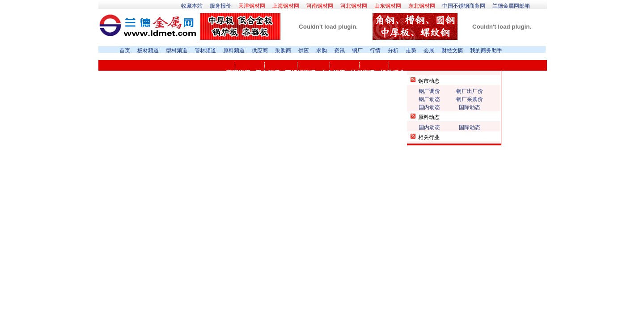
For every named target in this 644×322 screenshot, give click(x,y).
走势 (411, 51)
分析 (393, 51)
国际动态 (470, 107)
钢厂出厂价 (470, 91)
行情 (375, 51)
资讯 (339, 51)
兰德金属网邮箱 (511, 6)
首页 (125, 51)
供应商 (260, 51)
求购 (322, 51)
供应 (304, 51)
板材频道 (148, 51)
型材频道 (177, 51)
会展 (429, 51)
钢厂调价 (429, 91)
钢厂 (357, 51)
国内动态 (429, 107)
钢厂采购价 (470, 99)
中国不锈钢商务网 (464, 6)
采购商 (283, 51)
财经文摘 (452, 51)
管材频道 (205, 51)
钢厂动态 (429, 99)
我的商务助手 (486, 51)
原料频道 (234, 51)
